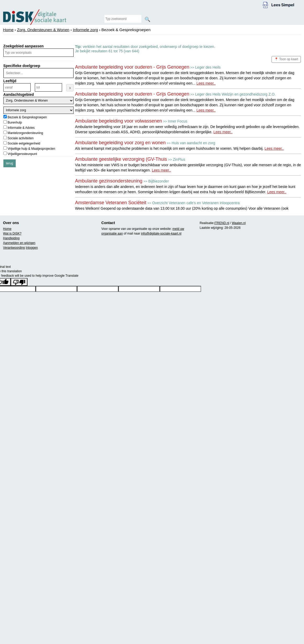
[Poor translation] (19, 282)
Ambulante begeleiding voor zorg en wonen (120, 143)
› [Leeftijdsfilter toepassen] (70, 88)
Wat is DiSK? (12, 234)
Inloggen (32, 248)
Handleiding (11, 238)
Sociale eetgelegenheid (24, 143)
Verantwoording (14, 248)
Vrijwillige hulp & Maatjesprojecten (31, 149)
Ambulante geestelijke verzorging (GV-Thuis (121, 159)
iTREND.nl (222, 223)
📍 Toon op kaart (286, 59)
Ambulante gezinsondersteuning (109, 181)
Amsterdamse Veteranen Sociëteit (111, 203)
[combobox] (38, 73)
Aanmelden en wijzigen (19, 243)
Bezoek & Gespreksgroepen (27, 117)
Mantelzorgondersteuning (25, 133)
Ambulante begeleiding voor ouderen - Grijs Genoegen (132, 67)
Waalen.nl (239, 223)
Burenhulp (15, 123)
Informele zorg (85, 30)
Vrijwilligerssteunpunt (22, 154)
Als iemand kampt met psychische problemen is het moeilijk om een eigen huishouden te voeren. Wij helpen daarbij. (179, 148)
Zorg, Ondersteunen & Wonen (43, 30)
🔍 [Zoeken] (147, 19)
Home (8, 30)
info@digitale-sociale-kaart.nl (161, 234)
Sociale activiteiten (21, 138)
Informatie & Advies (21, 128)
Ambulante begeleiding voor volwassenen (119, 121)
